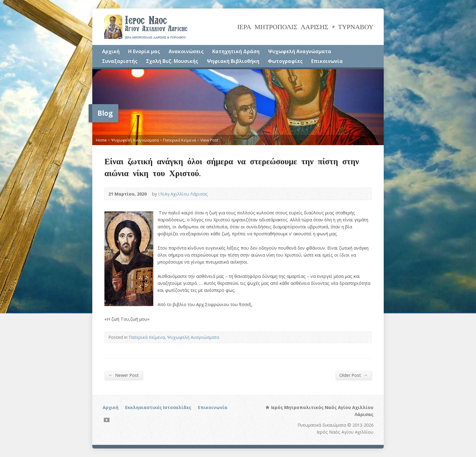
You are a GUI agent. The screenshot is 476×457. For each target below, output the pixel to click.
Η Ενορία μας (144, 51)
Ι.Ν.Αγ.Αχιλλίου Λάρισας (183, 194)
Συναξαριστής (120, 61)
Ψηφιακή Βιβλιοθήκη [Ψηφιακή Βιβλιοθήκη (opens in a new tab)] (233, 61)
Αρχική (111, 51)
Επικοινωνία (327, 61)
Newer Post (124, 375)
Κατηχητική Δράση (236, 51)
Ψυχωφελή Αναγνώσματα (300, 51)
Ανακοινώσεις (186, 51)
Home (101, 140)
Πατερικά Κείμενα (180, 140)
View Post (209, 140)
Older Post (354, 375)
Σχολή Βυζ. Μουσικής (172, 61)
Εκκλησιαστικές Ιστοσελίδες (158, 407)
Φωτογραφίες (285, 61)
